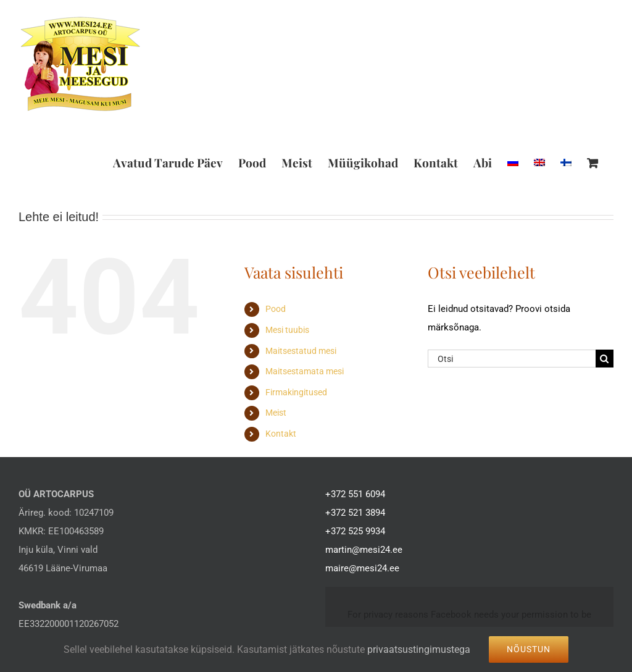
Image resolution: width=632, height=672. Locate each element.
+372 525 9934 (355, 531)
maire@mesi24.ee (362, 568)
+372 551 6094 (355, 494)
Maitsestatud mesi (301, 351)
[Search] (605, 359)
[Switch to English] (539, 162)
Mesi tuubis (287, 330)
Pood (276, 309)
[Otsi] (512, 359)
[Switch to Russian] (513, 162)
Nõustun (529, 649)
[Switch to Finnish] (566, 162)
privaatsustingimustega (419, 649)
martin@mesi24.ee (364, 550)
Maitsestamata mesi (305, 371)
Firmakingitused (296, 392)
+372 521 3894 (355, 513)
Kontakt (281, 434)
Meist (276, 413)
